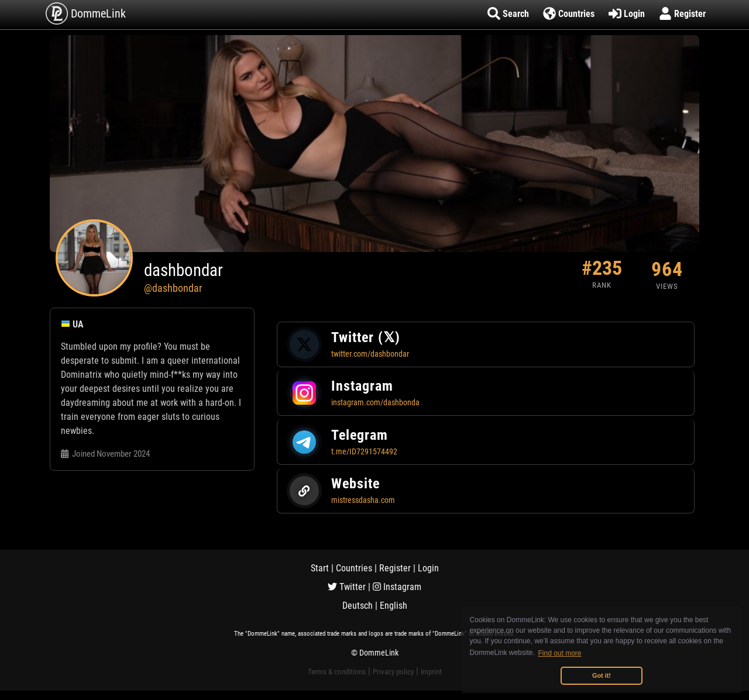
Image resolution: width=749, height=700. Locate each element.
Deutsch (358, 606)
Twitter (347, 587)
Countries (354, 568)
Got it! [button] (602, 675)
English (394, 606)
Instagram (397, 587)
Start (320, 568)
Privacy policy (393, 672)
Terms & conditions (337, 672)
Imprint (431, 672)
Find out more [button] (560, 653)
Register (395, 568)
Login (428, 568)
